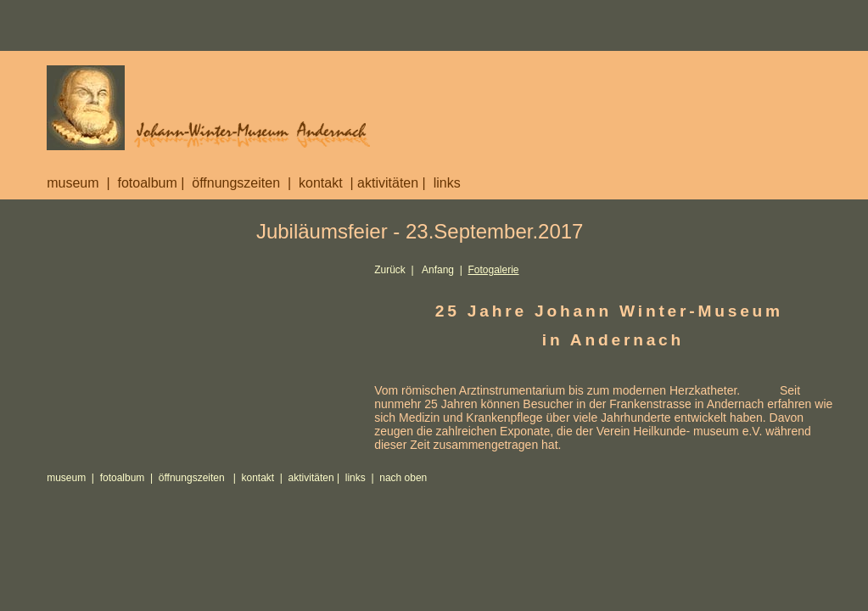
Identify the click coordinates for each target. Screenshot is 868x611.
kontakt (321, 183)
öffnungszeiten (236, 183)
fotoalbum (147, 183)
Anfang (438, 270)
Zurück (390, 270)
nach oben (403, 478)
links (447, 183)
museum (73, 183)
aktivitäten (388, 183)
